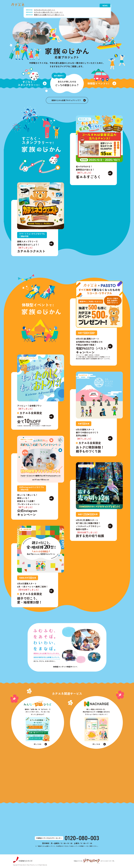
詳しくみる (38, 746)
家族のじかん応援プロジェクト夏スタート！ (49, 15)
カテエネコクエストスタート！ (45, 10)
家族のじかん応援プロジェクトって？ (66, 100)
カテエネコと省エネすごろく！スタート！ (48, 12)
